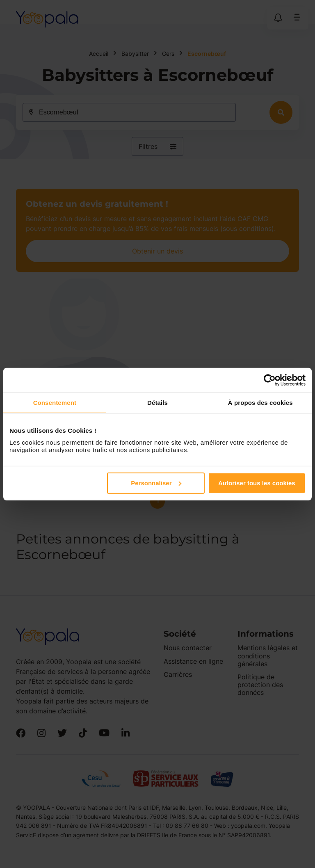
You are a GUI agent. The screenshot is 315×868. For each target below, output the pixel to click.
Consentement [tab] (55, 403)
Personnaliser (156, 483)
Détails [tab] (157, 403)
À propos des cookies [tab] (260, 403)
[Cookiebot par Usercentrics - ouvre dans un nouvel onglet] (270, 380)
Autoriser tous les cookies (257, 483)
